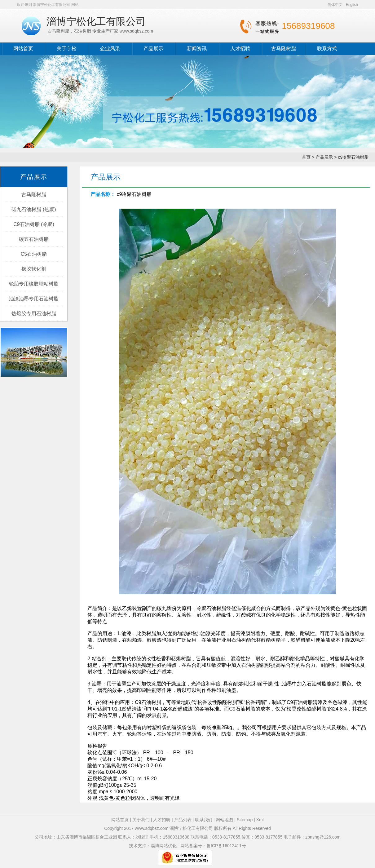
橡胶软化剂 (34, 269)
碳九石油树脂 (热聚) (34, 209)
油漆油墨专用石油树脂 (34, 299)
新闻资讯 (197, 49)
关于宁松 (67, 49)
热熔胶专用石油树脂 (34, 314)
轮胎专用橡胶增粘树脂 (34, 284)
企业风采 (110, 49)
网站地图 (224, 820)
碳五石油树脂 (34, 239)
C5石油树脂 (34, 254)
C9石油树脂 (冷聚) (34, 224)
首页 (306, 157)
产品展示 (153, 49)
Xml (260, 820)
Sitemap (245, 820)
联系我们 (204, 820)
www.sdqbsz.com (152, 828)
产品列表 (183, 820)
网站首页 (23, 49)
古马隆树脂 (284, 49)
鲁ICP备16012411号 (226, 846)
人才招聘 (240, 49)
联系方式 (327, 49)
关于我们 (141, 820)
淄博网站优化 (164, 846)
